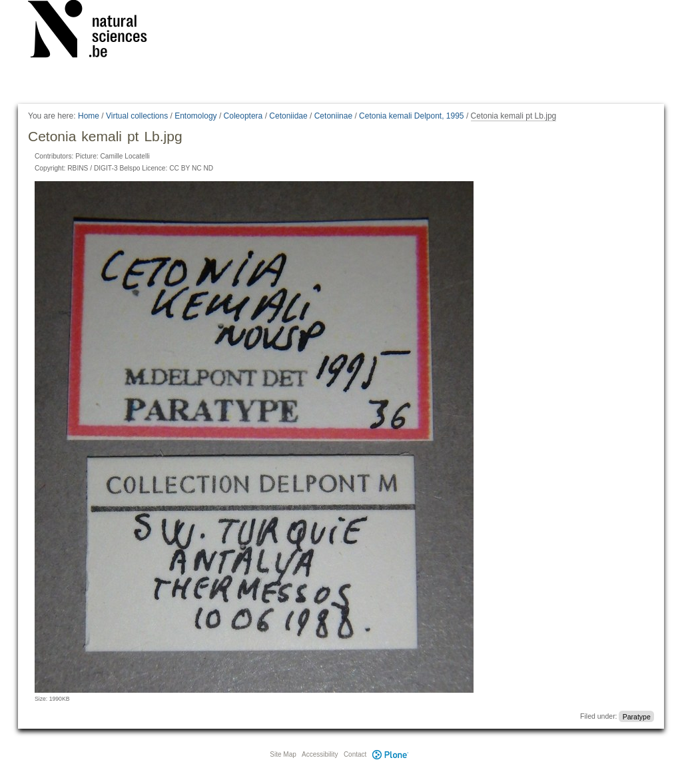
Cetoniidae (288, 116)
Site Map (283, 754)
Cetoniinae (333, 116)
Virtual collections (137, 116)
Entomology (195, 116)
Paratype (637, 716)
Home (89, 116)
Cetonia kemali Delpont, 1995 (411, 116)
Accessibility (320, 754)
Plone (390, 754)
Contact (355, 754)
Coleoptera (243, 116)
